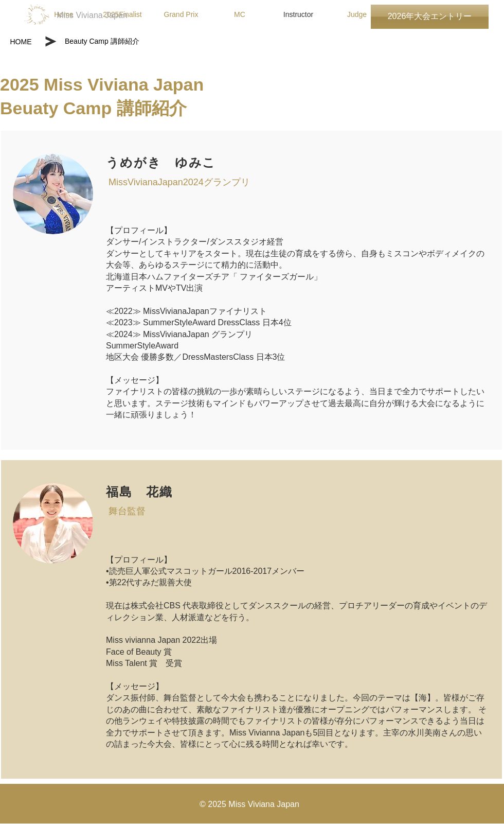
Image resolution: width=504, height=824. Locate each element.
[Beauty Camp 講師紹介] (129, 42)
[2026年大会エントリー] (430, 17)
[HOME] (21, 42)
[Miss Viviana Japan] (92, 16)
